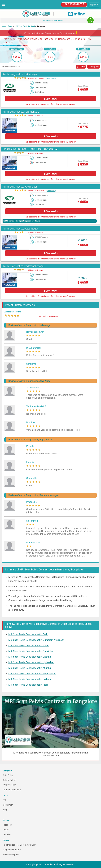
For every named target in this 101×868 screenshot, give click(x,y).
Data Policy (8, 775)
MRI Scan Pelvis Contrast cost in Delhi (28, 634)
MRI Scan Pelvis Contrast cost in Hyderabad (31, 662)
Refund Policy (9, 780)
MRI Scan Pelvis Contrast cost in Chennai (30, 657)
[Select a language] (94, 5)
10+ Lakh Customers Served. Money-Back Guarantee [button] (50, 33)
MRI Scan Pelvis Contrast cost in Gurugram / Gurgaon (36, 640)
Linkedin (7, 834)
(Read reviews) (51, 78)
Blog (5, 810)
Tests (10, 26)
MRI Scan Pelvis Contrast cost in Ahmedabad (32, 674)
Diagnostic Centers (12, 850)
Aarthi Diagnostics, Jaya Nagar (20, 187)
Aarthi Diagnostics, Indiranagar (20, 74)
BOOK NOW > (51, 99)
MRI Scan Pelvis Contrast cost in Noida (29, 646)
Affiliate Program (11, 854)
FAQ (4, 800)
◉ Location (81, 67)
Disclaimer (8, 805)
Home (3, 26)
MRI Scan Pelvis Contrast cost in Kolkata (30, 679)
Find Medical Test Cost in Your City (19, 845)
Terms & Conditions (12, 790)
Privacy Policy (9, 785)
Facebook (7, 825)
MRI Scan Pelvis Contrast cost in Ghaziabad (31, 651)
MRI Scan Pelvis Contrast (25, 26)
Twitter (6, 830)
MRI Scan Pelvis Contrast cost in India (28, 685)
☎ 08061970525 (74, 4)
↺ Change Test (94, 67)
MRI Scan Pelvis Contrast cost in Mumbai (30, 668)
